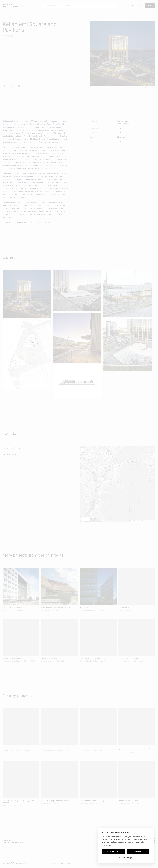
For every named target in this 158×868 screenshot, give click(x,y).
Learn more (107, 845)
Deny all (138, 851)
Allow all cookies (114, 851)
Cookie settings (126, 858)
